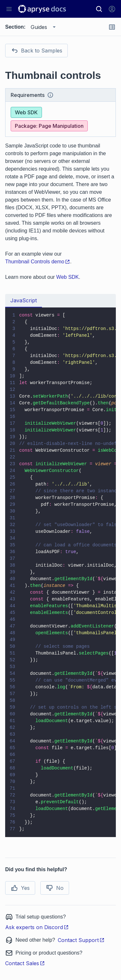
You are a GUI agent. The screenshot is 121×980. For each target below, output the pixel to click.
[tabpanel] (60, 572)
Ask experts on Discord (37, 927)
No (55, 888)
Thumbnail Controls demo (38, 262)
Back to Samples (36, 51)
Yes (20, 888)
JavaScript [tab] (24, 300)
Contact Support (81, 940)
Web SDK (67, 277)
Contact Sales (25, 963)
